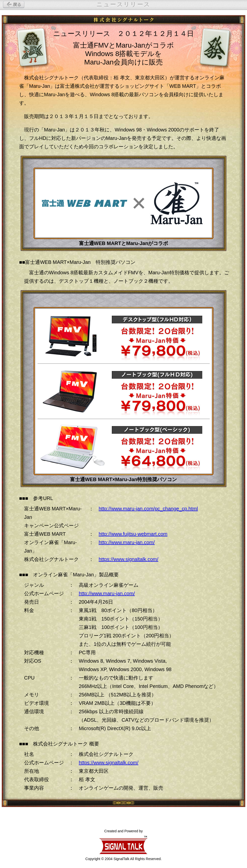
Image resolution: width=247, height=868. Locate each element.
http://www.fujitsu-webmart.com (133, 534)
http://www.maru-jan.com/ (127, 542)
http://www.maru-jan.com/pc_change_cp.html (148, 509)
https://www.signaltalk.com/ (128, 559)
